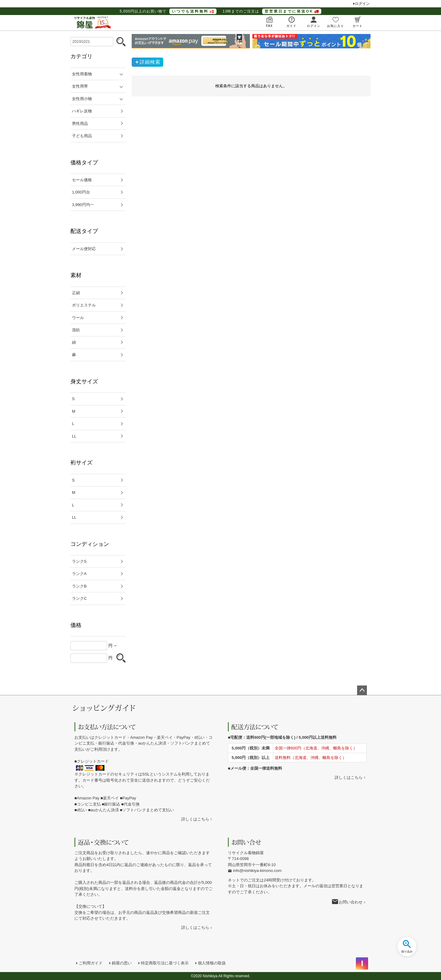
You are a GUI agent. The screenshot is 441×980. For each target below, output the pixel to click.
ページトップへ (362, 690)
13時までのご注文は (272, 11)
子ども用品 (82, 136)
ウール (78, 318)
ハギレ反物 (82, 111)
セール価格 (82, 180)
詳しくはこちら (195, 819)
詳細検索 (150, 62)
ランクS (79, 561)
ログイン (362, 4)
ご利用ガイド (91, 963)
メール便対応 (84, 249)
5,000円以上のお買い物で (168, 11)
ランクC (79, 598)
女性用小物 (82, 99)
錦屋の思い (122, 963)
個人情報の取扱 (212, 963)
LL (74, 436)
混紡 (76, 330)
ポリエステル (84, 305)
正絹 (76, 293)
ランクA (79, 574)
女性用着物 (82, 74)
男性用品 (80, 124)
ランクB (79, 586)
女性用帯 (80, 86)
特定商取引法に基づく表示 (165, 963)
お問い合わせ (351, 902)
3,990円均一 (83, 205)
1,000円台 (81, 192)
